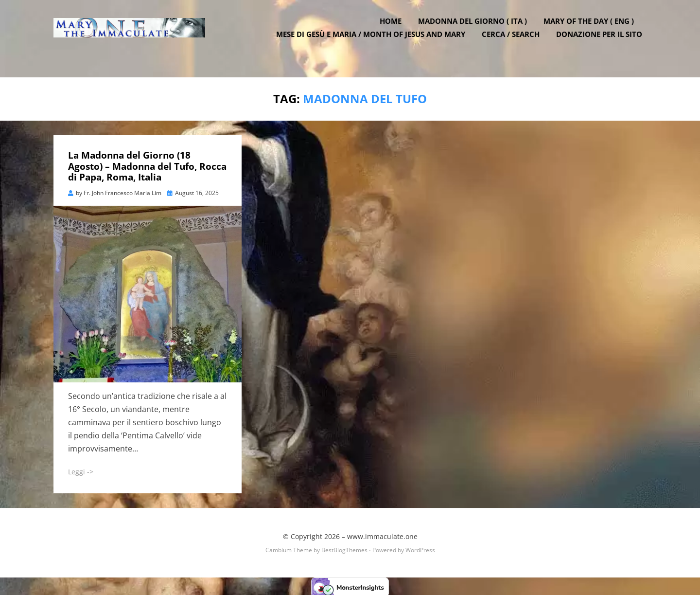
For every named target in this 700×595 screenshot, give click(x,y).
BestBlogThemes (344, 548)
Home (395, 31)
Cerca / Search (515, 44)
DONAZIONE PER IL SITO (604, 44)
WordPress (420, 548)
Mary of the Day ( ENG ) (593, 31)
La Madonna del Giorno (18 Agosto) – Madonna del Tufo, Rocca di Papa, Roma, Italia (147, 164)
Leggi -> (81, 470)
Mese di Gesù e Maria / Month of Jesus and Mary (375, 44)
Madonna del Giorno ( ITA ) (477, 31)
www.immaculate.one (382, 534)
